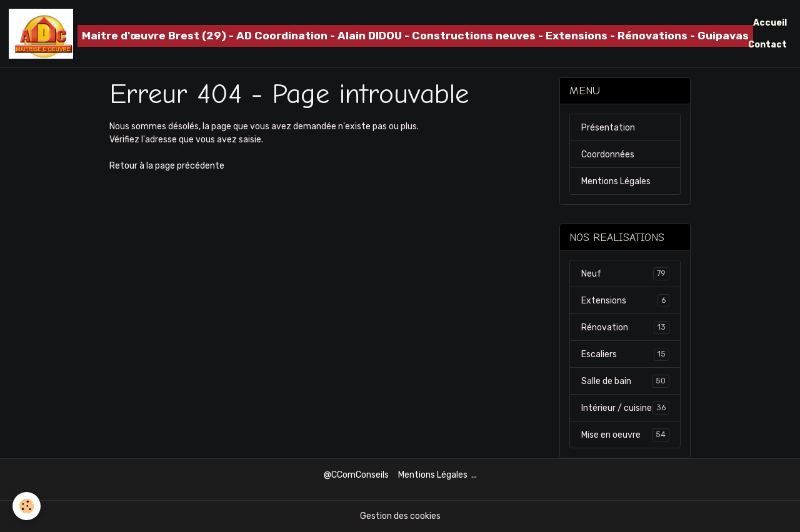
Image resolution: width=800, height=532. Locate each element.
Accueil (770, 23)
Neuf (625, 273)
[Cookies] (27, 506)
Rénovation (625, 327)
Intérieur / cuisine (625, 408)
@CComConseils (356, 475)
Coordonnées (608, 155)
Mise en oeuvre (625, 435)
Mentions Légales (616, 181)
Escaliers (625, 354)
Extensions (625, 300)
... (474, 475)
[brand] (354, 34)
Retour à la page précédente (167, 166)
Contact (767, 45)
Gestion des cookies (400, 516)
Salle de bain (625, 381)
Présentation (608, 128)
